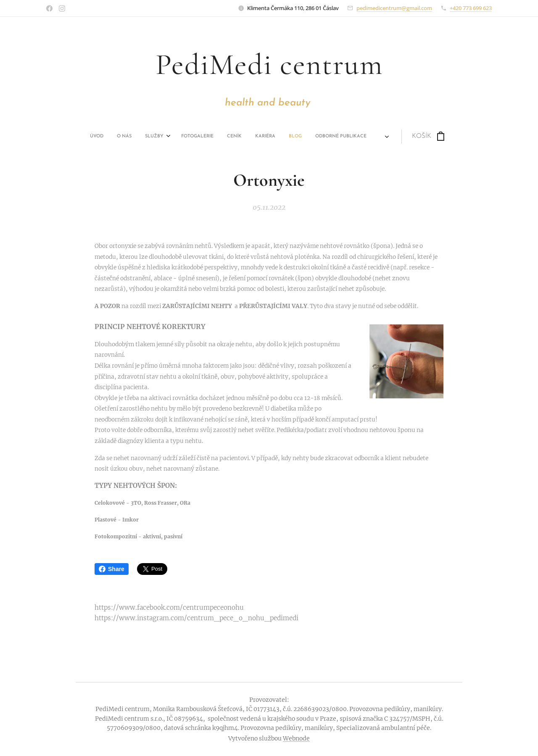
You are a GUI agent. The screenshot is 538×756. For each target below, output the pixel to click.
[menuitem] (119, 137)
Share (112, 569)
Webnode (296, 738)
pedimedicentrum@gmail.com (394, 8)
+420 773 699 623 (471, 8)
